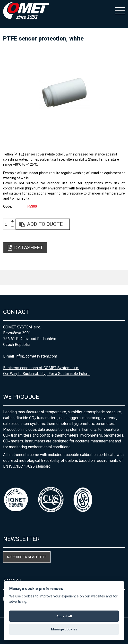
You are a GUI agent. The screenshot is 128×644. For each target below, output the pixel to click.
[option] (64, 92)
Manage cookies (64, 629)
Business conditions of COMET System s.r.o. (41, 368)
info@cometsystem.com (36, 356)
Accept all (64, 616)
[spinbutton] (8, 224)
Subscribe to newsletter (27, 557)
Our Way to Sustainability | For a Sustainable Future (46, 374)
